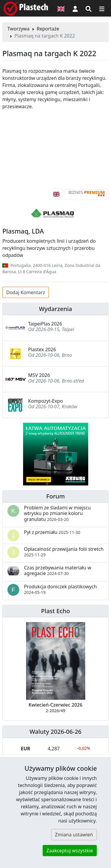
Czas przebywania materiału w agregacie (58, 570)
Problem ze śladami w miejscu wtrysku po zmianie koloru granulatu (57, 513)
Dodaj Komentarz (26, 292)
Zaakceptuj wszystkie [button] (70, 851)
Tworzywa (18, 29)
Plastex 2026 (42, 349)
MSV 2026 (39, 375)
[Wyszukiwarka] (89, 8)
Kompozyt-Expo (45, 401)
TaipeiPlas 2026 (45, 324)
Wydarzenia (55, 309)
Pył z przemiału (52, 532)
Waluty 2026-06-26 (56, 732)
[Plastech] (26, 8)
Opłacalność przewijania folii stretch (64, 552)
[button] (75, 8)
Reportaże (48, 29)
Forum (55, 496)
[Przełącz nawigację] (102, 8)
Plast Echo (55, 611)
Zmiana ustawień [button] (74, 835)
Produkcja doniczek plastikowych (60, 589)
